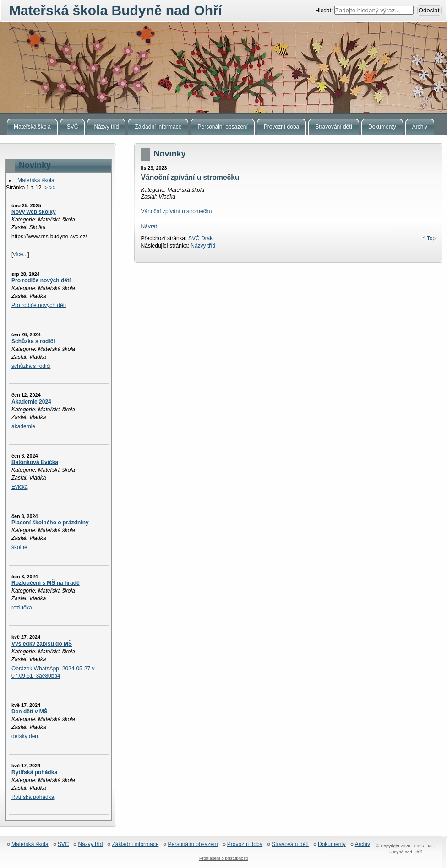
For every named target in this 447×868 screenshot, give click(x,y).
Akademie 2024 (31, 402)
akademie (23, 426)
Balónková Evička (35, 462)
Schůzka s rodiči (33, 341)
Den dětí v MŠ (30, 712)
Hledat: (324, 11)
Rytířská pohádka (34, 772)
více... (20, 254)
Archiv (363, 844)
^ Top (429, 238)
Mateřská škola (36, 180)
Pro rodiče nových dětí (41, 280)
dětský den (25, 736)
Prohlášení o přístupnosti (223, 858)
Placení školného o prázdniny (50, 523)
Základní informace (135, 844)
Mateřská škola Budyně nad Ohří (223, 68)
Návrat (149, 226)
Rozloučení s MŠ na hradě (46, 583)
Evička (19, 487)
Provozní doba (245, 844)
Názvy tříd (203, 246)
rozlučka (22, 608)
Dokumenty (332, 844)
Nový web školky (34, 212)
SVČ (63, 844)
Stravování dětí (290, 844)
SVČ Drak (200, 238)
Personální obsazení (193, 844)
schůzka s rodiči (31, 366)
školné (19, 547)
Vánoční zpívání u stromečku (177, 211)
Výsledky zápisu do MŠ (42, 644)
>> (52, 188)
